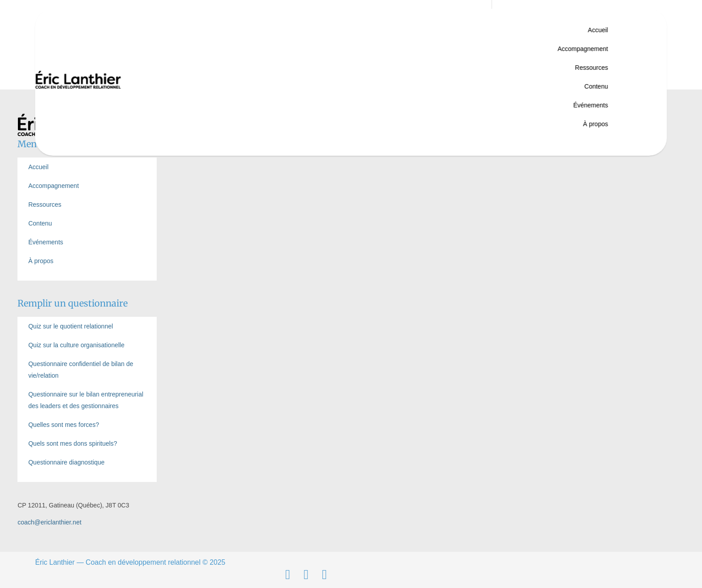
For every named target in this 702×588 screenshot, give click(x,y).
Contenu (596, 86)
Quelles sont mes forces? (64, 425)
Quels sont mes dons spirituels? (73, 443)
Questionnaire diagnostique (66, 462)
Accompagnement (583, 49)
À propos (595, 124)
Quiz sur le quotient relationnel (71, 326)
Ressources (591, 68)
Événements (591, 105)
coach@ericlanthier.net (49, 522)
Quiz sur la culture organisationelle (76, 345)
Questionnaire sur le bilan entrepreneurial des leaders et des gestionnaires (86, 400)
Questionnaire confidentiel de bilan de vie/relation (81, 370)
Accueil (598, 30)
